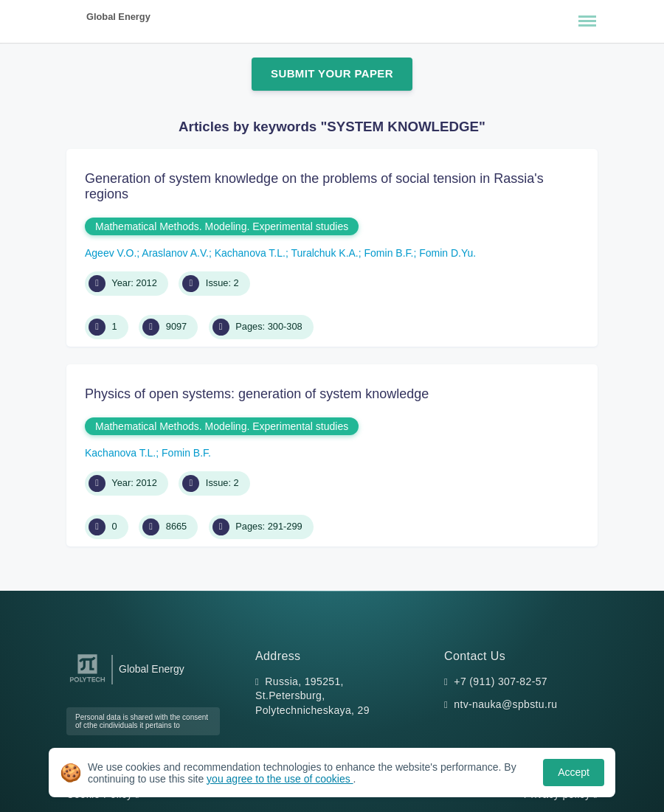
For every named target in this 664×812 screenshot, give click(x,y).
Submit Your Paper (332, 73)
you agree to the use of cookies (280, 779)
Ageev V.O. (111, 253)
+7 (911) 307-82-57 (501, 681)
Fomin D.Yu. (447, 253)
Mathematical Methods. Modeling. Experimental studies (222, 226)
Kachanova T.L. (250, 253)
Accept (574, 772)
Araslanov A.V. (175, 253)
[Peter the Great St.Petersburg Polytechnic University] (87, 683)
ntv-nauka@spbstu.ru (505, 704)
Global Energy (118, 17)
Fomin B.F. (389, 253)
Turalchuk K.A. (324, 253)
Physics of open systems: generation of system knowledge (257, 394)
